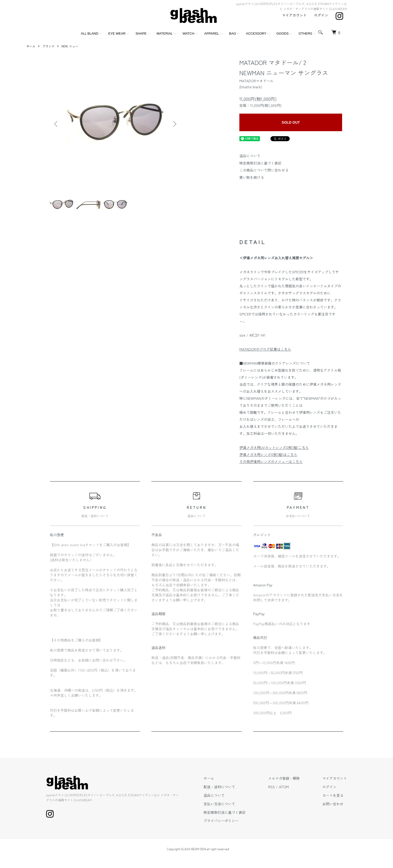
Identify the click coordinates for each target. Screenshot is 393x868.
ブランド (48, 46)
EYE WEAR (117, 33)
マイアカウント (294, 15)
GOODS (282, 33)
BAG (232, 33)
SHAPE (141, 33)
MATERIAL (165, 33)
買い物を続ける (252, 177)
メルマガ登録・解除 (284, 778)
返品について (250, 156)
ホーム (31, 46)
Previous (56, 124)
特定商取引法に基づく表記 (260, 163)
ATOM (284, 787)
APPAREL (212, 33)
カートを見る (333, 795)
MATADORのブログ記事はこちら (265, 349)
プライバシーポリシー (221, 821)
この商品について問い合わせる (264, 170)
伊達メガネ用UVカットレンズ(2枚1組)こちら (274, 447)
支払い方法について (219, 804)
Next (174, 124)
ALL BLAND (89, 33)
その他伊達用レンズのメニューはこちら (271, 461)
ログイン (321, 15)
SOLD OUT (291, 122)
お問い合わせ (333, 804)
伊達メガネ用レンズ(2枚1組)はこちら (268, 454)
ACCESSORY (256, 33)
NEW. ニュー (70, 46)
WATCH (188, 33)
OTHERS (305, 33)
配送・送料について (219, 787)
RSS (272, 787)
